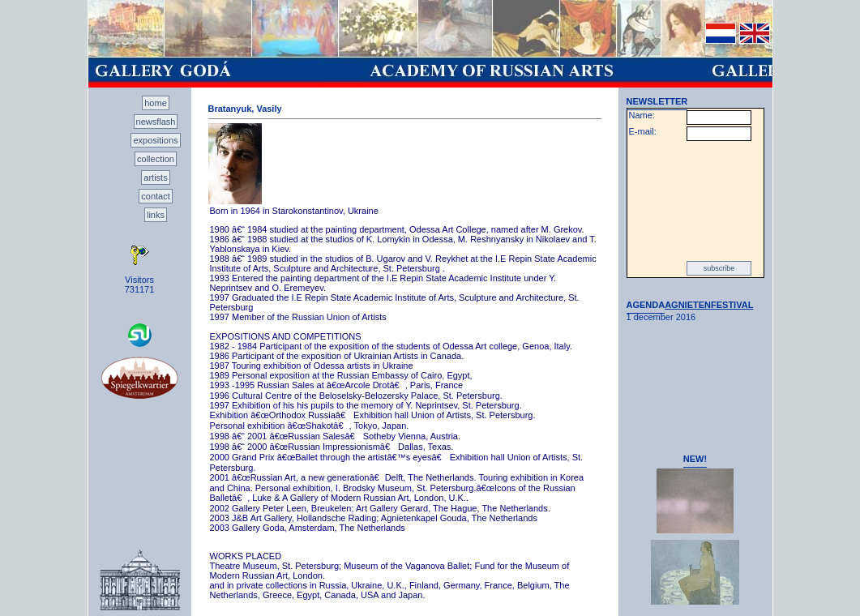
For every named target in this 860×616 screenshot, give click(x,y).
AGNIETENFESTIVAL (709, 305)
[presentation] (695, 201)
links (156, 215)
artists (155, 178)
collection (156, 159)
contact (155, 196)
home (156, 103)
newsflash (156, 122)
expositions (155, 140)
